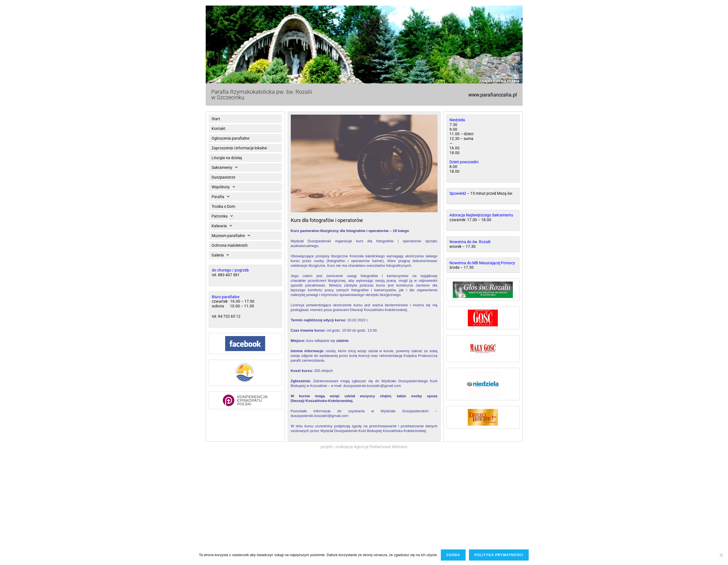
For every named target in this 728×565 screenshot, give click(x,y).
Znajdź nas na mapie (499, 81)
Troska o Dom (223, 206)
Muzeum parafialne (231, 236)
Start (216, 119)
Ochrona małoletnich (230, 245)
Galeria (220, 255)
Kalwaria (222, 226)
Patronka (222, 216)
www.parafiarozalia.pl (493, 95)
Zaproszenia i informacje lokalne (239, 148)
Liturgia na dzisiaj (227, 158)
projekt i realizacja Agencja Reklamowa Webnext (364, 447)
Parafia (221, 197)
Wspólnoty (223, 187)
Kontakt (218, 129)
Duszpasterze (223, 177)
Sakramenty (225, 167)
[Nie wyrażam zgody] (721, 555)
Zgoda (453, 555)
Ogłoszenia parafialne (230, 138)
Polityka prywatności (499, 555)
